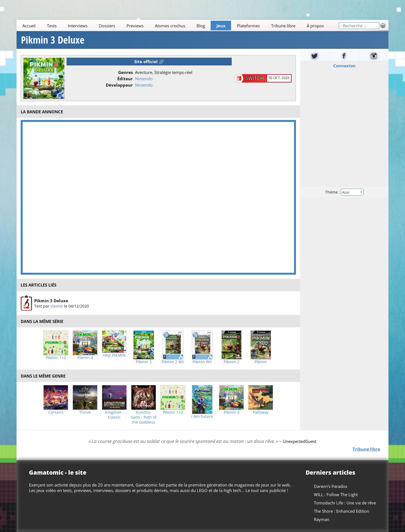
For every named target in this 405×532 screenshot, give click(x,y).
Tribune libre (283, 26)
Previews (135, 26)
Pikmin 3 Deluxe (53, 40)
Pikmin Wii (202, 362)
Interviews (78, 26)
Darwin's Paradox (331, 486)
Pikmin (261, 362)
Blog (201, 26)
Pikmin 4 (85, 358)
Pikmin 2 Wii (173, 362)
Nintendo (144, 79)
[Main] (177, 26)
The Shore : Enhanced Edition (342, 511)
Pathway (261, 412)
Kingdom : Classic (114, 415)
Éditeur (125, 79)
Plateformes (248, 26)
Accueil (29, 26)
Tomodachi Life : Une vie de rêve (345, 503)
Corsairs (56, 412)
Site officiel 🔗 (149, 62)
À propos (315, 26)
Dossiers (107, 26)
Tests (52, 26)
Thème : (344, 192)
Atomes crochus (170, 26)
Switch (255, 78)
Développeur (119, 85)
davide (57, 306)
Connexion (344, 66)
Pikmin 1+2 (56, 358)
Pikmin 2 (231, 362)
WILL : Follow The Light (336, 494)
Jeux (221, 26)
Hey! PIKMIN (114, 355)
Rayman (322, 519)
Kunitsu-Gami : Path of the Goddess (144, 417)
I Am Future (202, 416)
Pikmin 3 (144, 362)
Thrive (85, 412)
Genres (125, 72)
